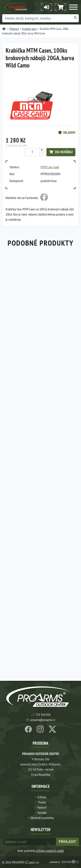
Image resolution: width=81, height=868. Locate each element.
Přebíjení (14, 29)
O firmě (42, 797)
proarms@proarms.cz (43, 720)
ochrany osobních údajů (50, 851)
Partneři (42, 807)
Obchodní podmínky (42, 818)
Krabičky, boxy (29, 29)
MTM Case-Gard (50, 167)
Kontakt (42, 813)
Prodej (42, 802)
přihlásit (67, 842)
